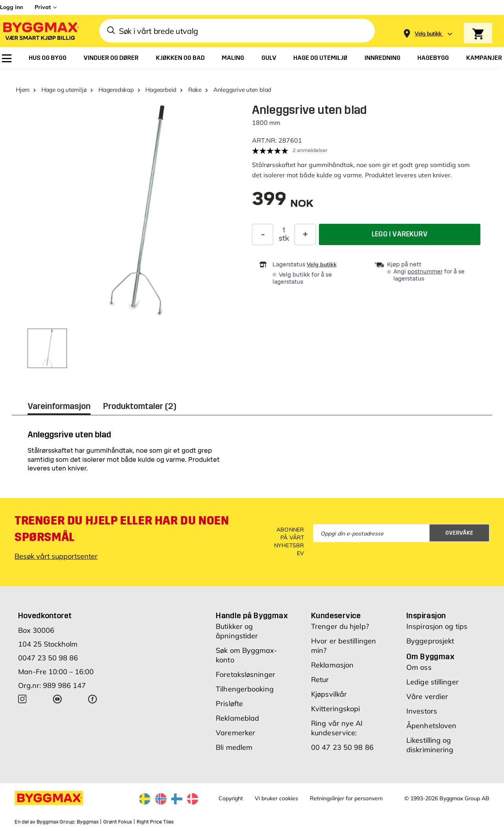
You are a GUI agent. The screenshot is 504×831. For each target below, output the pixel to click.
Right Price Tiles (155, 822)
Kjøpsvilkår (329, 694)
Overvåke (459, 533)
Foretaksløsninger (246, 674)
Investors (422, 711)
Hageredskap (116, 90)
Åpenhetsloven (431, 726)
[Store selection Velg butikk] (428, 34)
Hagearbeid (161, 90)
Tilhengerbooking (245, 689)
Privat (43, 7)
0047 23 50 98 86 (48, 658)
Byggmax (88, 822)
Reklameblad (237, 718)
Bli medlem (234, 747)
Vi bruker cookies (276, 798)
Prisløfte (229, 704)
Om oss (419, 667)
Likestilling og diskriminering (430, 745)
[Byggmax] (40, 31)
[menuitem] (7, 58)
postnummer (425, 272)
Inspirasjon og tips (437, 626)
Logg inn (11, 7)
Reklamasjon (332, 665)
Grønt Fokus (118, 822)
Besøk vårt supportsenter (56, 556)
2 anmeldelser (310, 150)
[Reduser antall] (263, 234)
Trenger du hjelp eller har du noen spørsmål (122, 529)
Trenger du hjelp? (340, 626)
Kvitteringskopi (336, 709)
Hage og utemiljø (64, 90)
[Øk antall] (305, 234)
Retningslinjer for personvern (346, 798)
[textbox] (283, 203)
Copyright (231, 798)
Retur (320, 679)
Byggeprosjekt (430, 641)
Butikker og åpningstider (237, 631)
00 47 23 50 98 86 (342, 747)
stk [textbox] (284, 238)
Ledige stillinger (433, 682)
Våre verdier (427, 696)
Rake (195, 90)
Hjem (23, 90)
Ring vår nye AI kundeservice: (337, 728)
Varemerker (235, 733)
